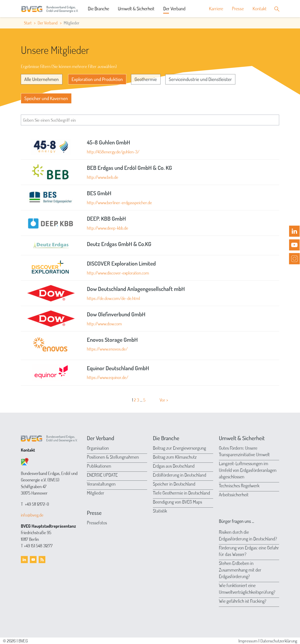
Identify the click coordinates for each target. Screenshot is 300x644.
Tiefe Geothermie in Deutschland (181, 493)
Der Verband (174, 8)
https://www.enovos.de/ (107, 349)
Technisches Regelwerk (239, 486)
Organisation (98, 448)
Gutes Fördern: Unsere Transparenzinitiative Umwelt (244, 451)
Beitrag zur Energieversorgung (179, 448)
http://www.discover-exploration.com (118, 273)
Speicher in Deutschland (174, 484)
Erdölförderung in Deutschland (180, 475)
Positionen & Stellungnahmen (113, 457)
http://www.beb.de (103, 177)
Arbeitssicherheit (234, 495)
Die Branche (98, 8)
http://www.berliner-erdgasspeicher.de (119, 202)
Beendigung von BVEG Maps (177, 502)
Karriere (216, 8)
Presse (238, 8)
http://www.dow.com (104, 324)
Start (28, 23)
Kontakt (260, 8)
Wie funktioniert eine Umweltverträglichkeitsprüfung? (247, 589)
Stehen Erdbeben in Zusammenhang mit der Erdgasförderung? (240, 570)
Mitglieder (96, 493)
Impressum (248, 641)
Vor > (164, 400)
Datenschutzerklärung (279, 641)
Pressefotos (97, 523)
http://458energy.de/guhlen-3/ (113, 152)
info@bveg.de (32, 515)
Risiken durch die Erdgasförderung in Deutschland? (248, 535)
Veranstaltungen (101, 484)
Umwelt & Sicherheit (136, 8)
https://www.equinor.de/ (108, 377)
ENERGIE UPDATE (102, 475)
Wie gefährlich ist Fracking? (243, 601)
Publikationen (99, 466)
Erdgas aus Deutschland (174, 466)
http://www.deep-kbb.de (108, 228)
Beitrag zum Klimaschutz (175, 457)
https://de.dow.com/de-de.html (113, 298)
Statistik (160, 511)
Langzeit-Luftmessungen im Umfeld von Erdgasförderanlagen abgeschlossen (248, 470)
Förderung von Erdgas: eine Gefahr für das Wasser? (249, 551)
